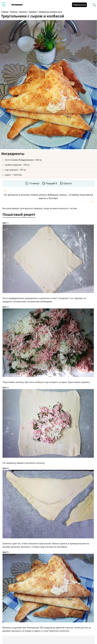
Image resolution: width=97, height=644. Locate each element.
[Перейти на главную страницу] (17, 5)
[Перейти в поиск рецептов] (94, 5)
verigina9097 (24, 638)
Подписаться (79, 5)
